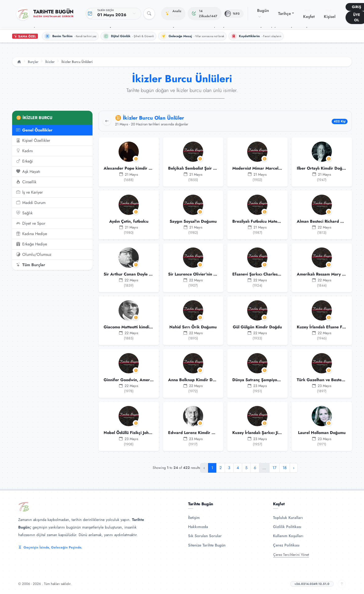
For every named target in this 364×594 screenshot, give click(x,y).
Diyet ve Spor (31, 223)
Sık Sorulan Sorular (205, 536)
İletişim (194, 518)
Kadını (25, 151)
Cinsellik (26, 182)
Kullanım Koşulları (288, 536)
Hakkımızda (198, 527)
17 (274, 468)
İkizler (50, 62)
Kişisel (330, 14)
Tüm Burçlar (31, 265)
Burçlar (33, 62)
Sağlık (24, 213)
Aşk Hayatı (28, 172)
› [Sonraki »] (294, 468)
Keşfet (309, 14)
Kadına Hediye (32, 234)
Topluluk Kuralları (288, 518)
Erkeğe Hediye (32, 244)
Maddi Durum (31, 203)
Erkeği (25, 161)
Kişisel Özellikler (33, 141)
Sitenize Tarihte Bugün (207, 545)
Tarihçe (285, 14)
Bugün (263, 13)
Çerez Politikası (286, 545)
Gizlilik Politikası (287, 527)
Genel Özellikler (34, 130)
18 (285, 468)
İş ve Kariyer (29, 192)
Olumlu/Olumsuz (34, 255)
